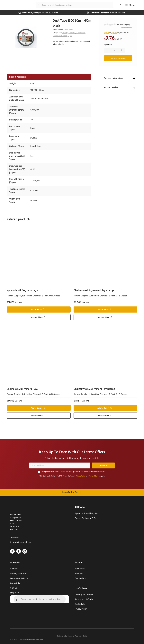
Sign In (106, 33)
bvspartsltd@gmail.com (20, 542)
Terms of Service (94, 476)
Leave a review (127, 27)
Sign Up (114, 33)
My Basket (79, 573)
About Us (14, 569)
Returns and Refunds (19, 578)
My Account (80, 569)
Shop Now (15, 593)
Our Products (81, 578)
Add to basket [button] (36, 309)
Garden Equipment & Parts (86, 518)
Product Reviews (112, 87)
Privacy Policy (81, 476)
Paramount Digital (81, 636)
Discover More (36, 317)
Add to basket (120, 58)
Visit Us (13, 588)
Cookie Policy (81, 604)
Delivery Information (113, 78)
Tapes (70, 36)
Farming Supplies (69, 33)
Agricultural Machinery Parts (87, 513)
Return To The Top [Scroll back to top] (70, 492)
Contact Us (15, 583)
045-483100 (15, 537)
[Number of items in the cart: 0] (121, 4)
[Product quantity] (115, 50)
